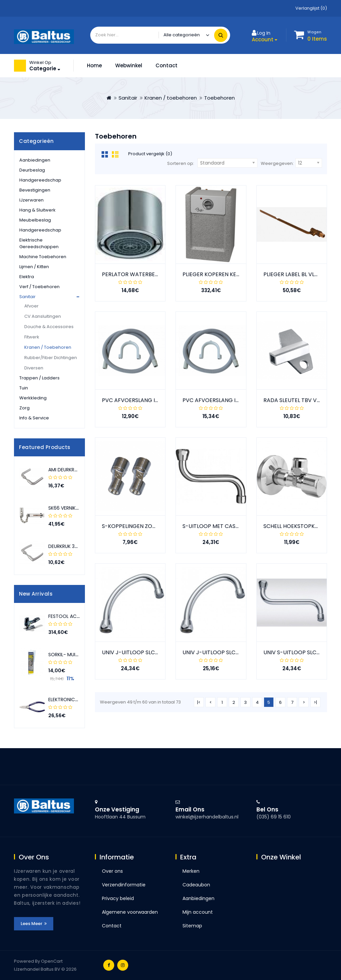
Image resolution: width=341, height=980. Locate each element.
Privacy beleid (118, 898)
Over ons (112, 871)
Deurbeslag (32, 170)
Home (94, 65)
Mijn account (198, 912)
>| (315, 702)
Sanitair (128, 98)
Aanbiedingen (35, 160)
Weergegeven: (277, 163)
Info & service (34, 418)
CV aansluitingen (43, 316)
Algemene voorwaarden (130, 912)
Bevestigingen (35, 190)
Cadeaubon (196, 885)
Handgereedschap (40, 180)
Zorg (24, 408)
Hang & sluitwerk (37, 210)
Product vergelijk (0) (150, 154)
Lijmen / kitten (34, 267)
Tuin (24, 388)
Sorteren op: (181, 163)
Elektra (27, 277)
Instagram (123, 965)
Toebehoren (219, 98)
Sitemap (192, 926)
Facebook (109, 965)
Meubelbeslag (35, 220)
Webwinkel (129, 65)
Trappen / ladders (39, 378)
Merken (191, 871)
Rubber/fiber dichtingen (51, 358)
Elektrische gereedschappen (39, 243)
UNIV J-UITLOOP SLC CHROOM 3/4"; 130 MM (158, 652)
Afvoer (31, 306)
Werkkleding (33, 398)
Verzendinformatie (124, 885)
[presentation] (72, 447)
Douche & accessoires (49, 327)
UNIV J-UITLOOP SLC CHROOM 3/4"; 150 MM (239, 652)
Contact (167, 65)
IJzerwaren (31, 200)
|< (199, 702)
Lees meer (34, 924)
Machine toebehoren (43, 257)
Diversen (34, 368)
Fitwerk (32, 337)
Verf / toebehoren (39, 287)
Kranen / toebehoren (171, 98)
